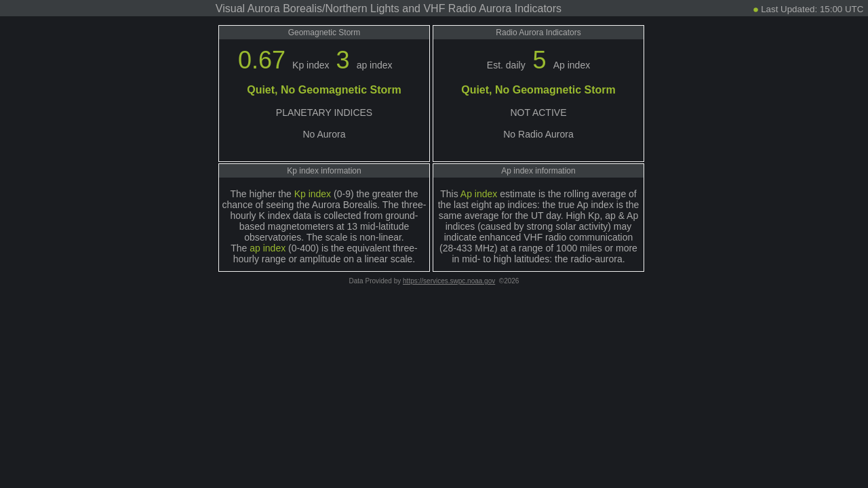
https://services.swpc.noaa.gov (449, 281)
